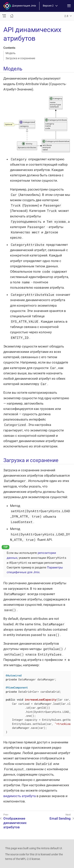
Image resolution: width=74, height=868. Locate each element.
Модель (11, 53)
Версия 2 (50, 6)
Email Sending (60, 818)
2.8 (66, 16)
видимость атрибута (20, 796)
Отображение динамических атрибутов (15, 823)
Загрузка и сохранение (20, 58)
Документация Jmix (20, 6)
